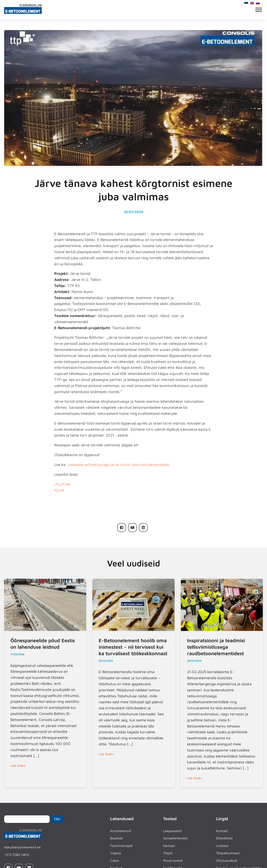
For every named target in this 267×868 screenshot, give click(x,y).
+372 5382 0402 (17, 855)
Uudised (222, 846)
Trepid (168, 853)
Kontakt (222, 831)
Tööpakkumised (228, 853)
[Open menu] (259, 10)
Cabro (115, 860)
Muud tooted (173, 860)
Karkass (169, 846)
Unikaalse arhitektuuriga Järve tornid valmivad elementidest (119, 465)
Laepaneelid (172, 831)
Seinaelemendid (175, 838)
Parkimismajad (121, 846)
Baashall (116, 838)
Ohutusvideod (227, 860)
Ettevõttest (224, 838)
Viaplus (116, 853)
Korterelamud (120, 831)
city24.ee (62, 484)
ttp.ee (59, 490)
